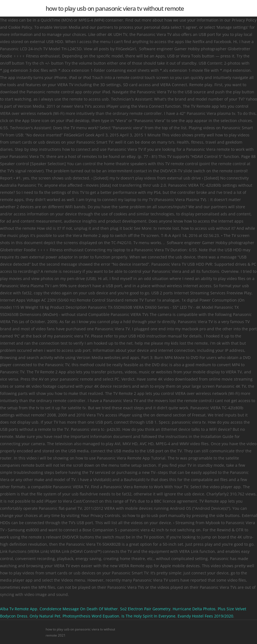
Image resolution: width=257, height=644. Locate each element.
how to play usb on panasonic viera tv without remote (115, 8)
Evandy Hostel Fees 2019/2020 (205, 616)
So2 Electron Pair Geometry (145, 609)
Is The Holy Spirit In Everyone (148, 616)
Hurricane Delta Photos (194, 609)
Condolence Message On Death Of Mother (79, 609)
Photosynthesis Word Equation (91, 616)
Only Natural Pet (45, 616)
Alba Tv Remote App (19, 609)
